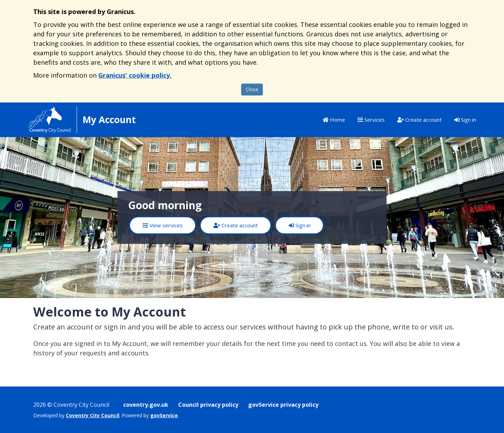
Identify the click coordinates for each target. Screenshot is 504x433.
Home (334, 120)
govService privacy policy (283, 405)
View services (163, 225)
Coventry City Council (93, 415)
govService (164, 415)
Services (371, 120)
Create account (419, 120)
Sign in (465, 120)
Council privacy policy (208, 405)
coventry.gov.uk (146, 405)
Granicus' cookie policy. (135, 75)
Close (252, 89)
